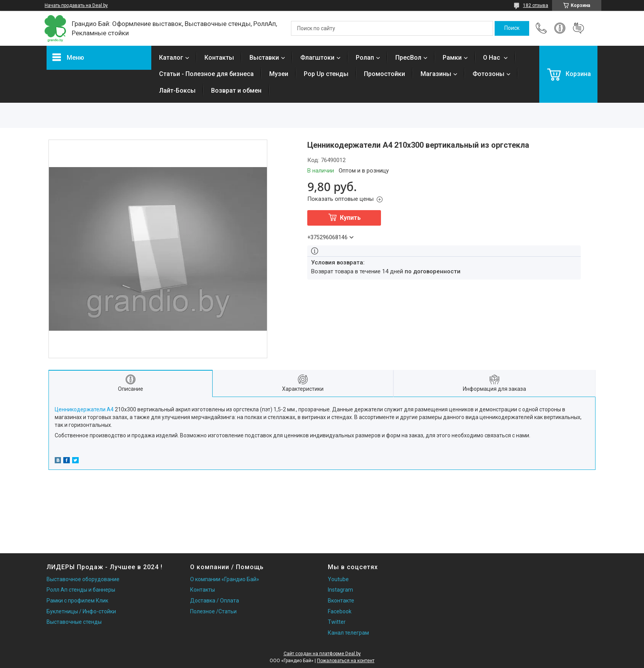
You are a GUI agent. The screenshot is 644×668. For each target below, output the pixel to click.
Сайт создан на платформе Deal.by (322, 654)
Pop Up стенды (326, 74)
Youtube (338, 579)
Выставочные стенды (74, 622)
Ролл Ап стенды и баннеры (81, 590)
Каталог (171, 58)
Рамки (452, 58)
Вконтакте (341, 601)
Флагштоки (317, 58)
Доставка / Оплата (215, 601)
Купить (350, 218)
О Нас (492, 58)
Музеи (279, 74)
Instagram (340, 590)
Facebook (340, 611)
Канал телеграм (348, 633)
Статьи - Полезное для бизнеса (206, 74)
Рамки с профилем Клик (77, 601)
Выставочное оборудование (83, 579)
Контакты (219, 58)
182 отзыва (536, 5)
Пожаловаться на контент (346, 661)
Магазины (436, 74)
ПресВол (408, 58)
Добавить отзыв (578, 28)
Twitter (337, 622)
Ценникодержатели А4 (84, 409)
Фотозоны (488, 74)
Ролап (365, 58)
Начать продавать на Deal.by (76, 5)
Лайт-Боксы (177, 91)
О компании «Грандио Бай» (225, 579)
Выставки (264, 58)
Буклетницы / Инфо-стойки (81, 611)
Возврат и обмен (236, 91)
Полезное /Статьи (213, 611)
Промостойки (384, 74)
